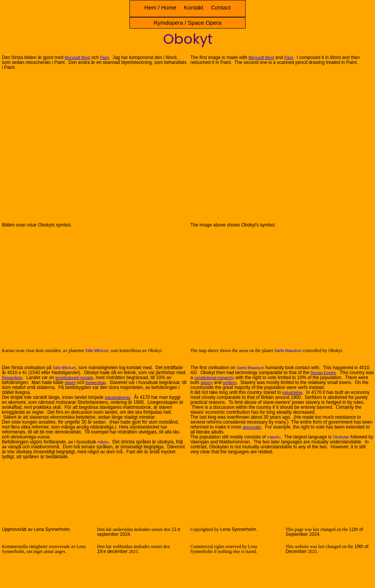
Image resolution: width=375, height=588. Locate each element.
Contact (221, 7)
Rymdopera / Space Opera (187, 23)
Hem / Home (160, 7)
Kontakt (194, 7)
